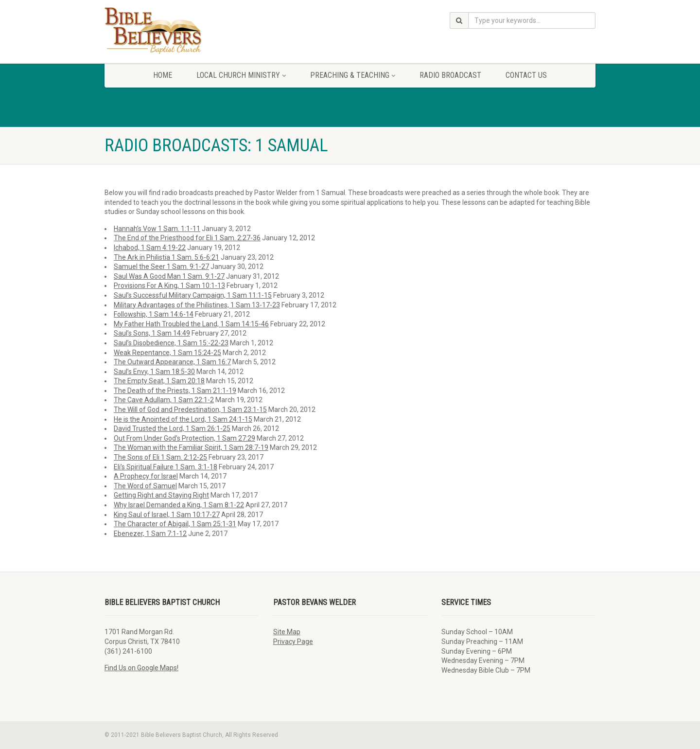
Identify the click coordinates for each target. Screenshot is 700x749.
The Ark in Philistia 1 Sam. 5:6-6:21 (166, 257)
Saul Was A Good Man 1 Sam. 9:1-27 (169, 276)
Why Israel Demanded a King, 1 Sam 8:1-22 (179, 505)
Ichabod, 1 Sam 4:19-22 (150, 248)
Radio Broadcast (450, 75)
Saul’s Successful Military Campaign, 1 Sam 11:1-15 (193, 295)
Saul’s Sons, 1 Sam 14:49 (152, 333)
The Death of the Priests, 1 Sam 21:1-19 (175, 391)
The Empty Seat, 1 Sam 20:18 (159, 381)
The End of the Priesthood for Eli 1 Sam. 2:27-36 (187, 238)
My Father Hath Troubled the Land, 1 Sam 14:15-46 (191, 324)
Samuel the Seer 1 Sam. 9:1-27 (161, 267)
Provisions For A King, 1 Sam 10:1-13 (169, 285)
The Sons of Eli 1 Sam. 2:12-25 (160, 457)
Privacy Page (293, 642)
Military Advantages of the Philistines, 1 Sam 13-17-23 (197, 305)
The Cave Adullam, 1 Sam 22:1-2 (164, 400)
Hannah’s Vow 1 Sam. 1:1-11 (157, 229)
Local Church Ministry (241, 75)
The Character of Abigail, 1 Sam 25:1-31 (175, 524)
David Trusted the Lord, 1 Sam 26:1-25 (172, 428)
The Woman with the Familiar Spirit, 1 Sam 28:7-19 (191, 447)
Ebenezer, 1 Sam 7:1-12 (150, 534)
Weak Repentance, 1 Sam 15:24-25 (167, 353)
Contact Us (526, 75)
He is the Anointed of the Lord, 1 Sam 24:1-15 (183, 419)
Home (163, 75)
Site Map (287, 632)
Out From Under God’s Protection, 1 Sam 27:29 (184, 438)
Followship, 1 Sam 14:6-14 (154, 314)
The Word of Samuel (145, 486)
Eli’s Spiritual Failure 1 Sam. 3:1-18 (166, 467)
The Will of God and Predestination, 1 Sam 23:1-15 (190, 410)
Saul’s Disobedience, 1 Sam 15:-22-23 (171, 343)
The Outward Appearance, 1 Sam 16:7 (172, 362)
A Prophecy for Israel (146, 476)
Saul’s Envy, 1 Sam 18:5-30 (154, 372)
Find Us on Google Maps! (141, 668)
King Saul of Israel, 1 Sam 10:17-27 (167, 515)
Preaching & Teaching (353, 75)
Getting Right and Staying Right (161, 495)
